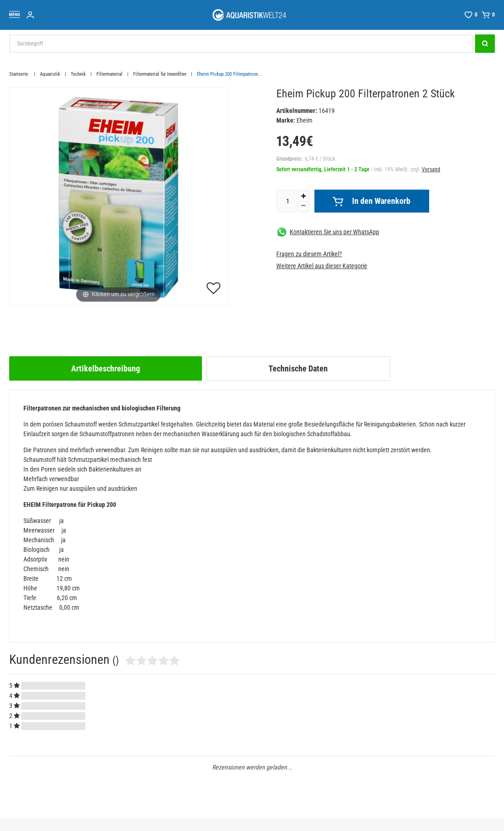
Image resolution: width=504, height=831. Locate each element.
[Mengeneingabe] (288, 201)
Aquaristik (50, 74)
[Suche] (485, 44)
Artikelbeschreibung (106, 368)
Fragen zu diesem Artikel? (309, 254)
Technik (78, 74)
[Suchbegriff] (241, 44)
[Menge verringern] (303, 206)
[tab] (106, 368)
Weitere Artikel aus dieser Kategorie (322, 266)
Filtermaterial (109, 74)
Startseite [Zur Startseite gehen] (19, 74)
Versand (431, 169)
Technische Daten (298, 368)
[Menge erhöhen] (303, 196)
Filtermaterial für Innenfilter (160, 74)
